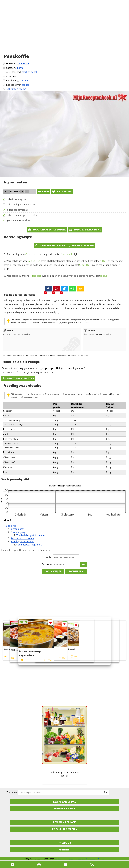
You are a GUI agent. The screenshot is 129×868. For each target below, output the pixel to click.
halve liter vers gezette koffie (22, 215)
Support (93, 859)
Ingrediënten (17, 529)
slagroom (26, 254)
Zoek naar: (12, 792)
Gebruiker (47, 557)
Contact (58, 859)
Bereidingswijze (19, 532)
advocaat (29, 261)
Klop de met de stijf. (42, 254)
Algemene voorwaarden (79, 859)
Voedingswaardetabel (22, 541)
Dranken (24, 550)
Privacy (65, 859)
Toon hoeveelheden (50, 246)
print (43, 192)
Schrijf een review (16, 89)
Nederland (23, 64)
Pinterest (65, 850)
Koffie (20, 68)
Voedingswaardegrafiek (29, 545)
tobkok (26, 85)
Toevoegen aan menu (85, 230)
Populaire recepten (65, 829)
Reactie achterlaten (18, 378)
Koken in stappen (81, 246)
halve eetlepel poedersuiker (21, 205)
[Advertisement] (64, 30)
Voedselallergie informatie (30, 535)
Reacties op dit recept (22, 538)
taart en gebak (30, 72)
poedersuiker (59, 254)
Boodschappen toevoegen (47, 230)
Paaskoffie (10, 526)
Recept (13, 550)
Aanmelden (76, 571)
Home (3, 550)
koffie (100, 261)
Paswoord (47, 564)
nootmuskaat (97, 276)
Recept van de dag (65, 802)
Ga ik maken (62, 192)
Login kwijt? (53, 571)
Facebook (65, 843)
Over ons (101, 859)
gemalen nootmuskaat (19, 220)
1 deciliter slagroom (17, 199)
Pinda (8, 331)
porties (12, 76)
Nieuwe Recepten (65, 809)
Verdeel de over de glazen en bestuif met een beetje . (57, 276)
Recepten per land (65, 822)
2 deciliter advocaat (17, 210)
